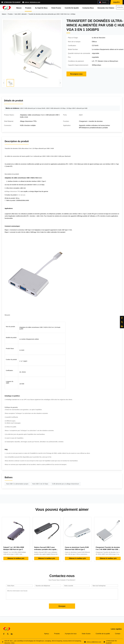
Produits (28, 8)
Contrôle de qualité (72, 8)
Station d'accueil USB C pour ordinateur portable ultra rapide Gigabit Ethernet (45, 549)
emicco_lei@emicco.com (32, 2)
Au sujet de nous (41, 8)
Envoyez (62, 606)
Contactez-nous (88, 8)
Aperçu (47, 634)
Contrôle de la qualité (103, 634)
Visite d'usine (56, 8)
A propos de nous (71, 634)
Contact (118, 634)
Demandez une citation (106, 8)
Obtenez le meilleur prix (16, 558)
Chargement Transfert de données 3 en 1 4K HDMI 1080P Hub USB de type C (108, 549)
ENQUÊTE (116, 2)
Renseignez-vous (76, 74)
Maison (19, 8)
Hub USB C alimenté (20, 14)
